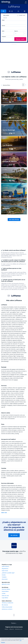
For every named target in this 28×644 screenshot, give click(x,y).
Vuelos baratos (5, 566)
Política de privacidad (7, 607)
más (20, 640)
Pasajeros (4, 37)
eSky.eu (6, 629)
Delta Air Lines (5, 596)
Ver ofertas (14, 535)
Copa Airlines (5, 598)
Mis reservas (5, 605)
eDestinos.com (19, 629)
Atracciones (5, 579)
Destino (3, 26)
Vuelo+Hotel (5, 571)
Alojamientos (5, 569)
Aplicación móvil (6, 584)
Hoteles (4, 575)
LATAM (4, 593)
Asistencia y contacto (7, 609)
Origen (3, 20)
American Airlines (6, 589)
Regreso (16, 31)
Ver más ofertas (14, 220)
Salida (3, 31)
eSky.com (12, 629)
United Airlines (5, 591)
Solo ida (5, 18)
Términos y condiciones (8, 603)
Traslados (4, 577)
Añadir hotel (22, 15)
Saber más (4, 513)
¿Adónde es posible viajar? (8, 573)
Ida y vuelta (6, 15)
